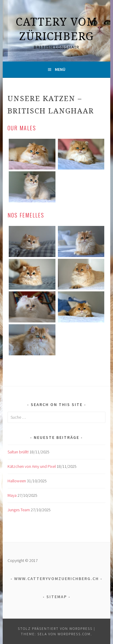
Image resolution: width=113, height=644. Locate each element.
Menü (60, 69)
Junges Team (19, 510)
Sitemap (57, 597)
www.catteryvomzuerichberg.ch (56, 579)
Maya (12, 495)
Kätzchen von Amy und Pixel (32, 466)
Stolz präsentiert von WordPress (55, 628)
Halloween (17, 481)
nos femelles (26, 215)
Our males (22, 128)
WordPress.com (74, 634)
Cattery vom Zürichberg (56, 29)
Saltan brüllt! (18, 452)
